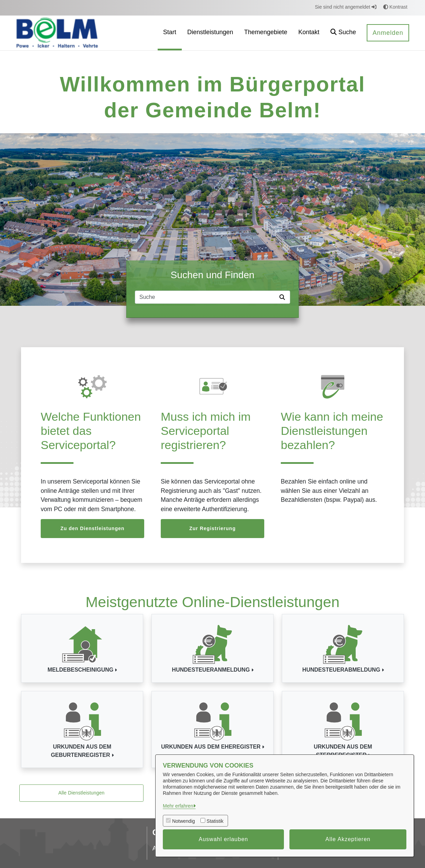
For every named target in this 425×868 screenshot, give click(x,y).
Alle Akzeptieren (348, 839)
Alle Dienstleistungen (81, 793)
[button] (343, 33)
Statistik (215, 821)
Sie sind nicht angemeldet (346, 7)
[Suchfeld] (206, 297)
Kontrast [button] (395, 7)
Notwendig (184, 821)
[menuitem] (170, 33)
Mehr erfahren (178, 806)
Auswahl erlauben (223, 839)
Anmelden (388, 33)
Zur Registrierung (212, 528)
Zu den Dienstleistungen (92, 528)
